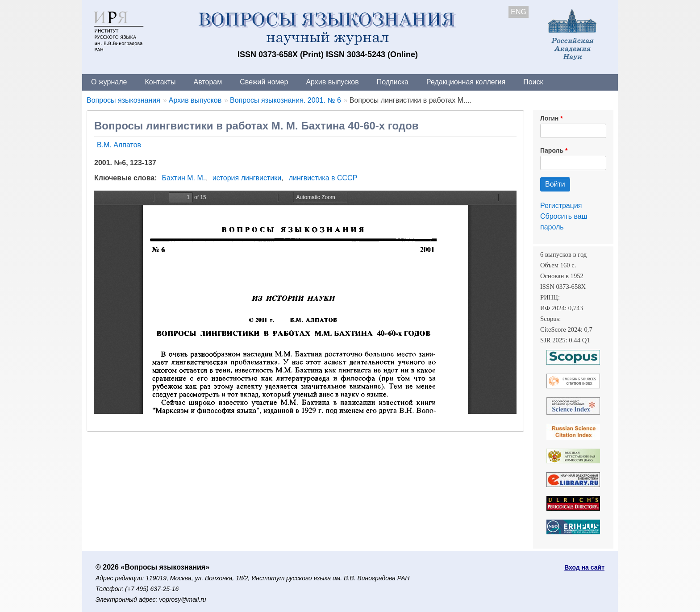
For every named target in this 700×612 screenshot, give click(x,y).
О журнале (109, 82)
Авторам (208, 82)
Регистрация (561, 206)
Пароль (552, 150)
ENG (519, 12)
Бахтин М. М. (184, 178)
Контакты (160, 82)
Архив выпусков (332, 82)
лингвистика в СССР (323, 178)
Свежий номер (264, 82)
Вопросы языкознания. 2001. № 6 (285, 100)
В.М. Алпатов (119, 145)
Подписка (393, 82)
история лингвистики (247, 178)
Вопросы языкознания (123, 100)
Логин (549, 118)
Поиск (533, 82)
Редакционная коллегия (466, 82)
